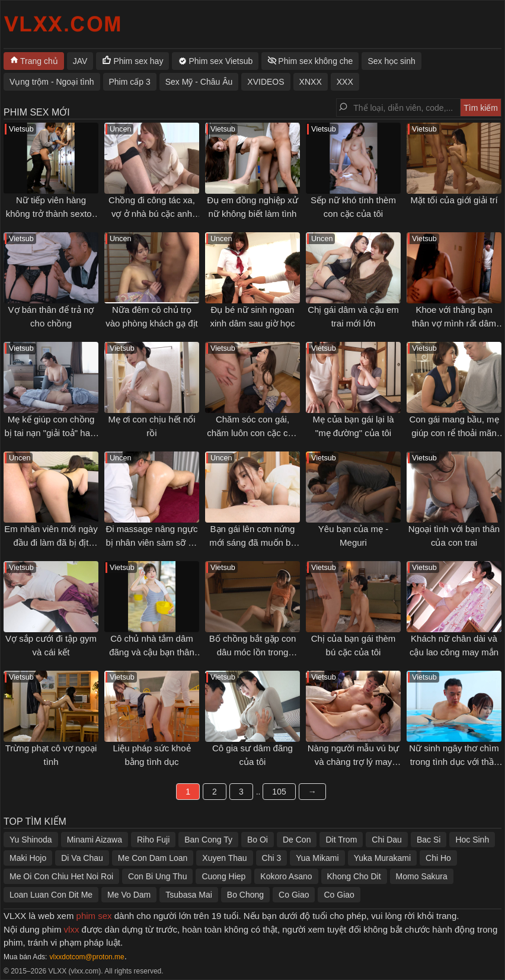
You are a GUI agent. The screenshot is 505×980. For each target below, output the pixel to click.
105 (279, 792)
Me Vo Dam (129, 895)
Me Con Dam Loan (153, 858)
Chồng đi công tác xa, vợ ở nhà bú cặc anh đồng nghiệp (152, 213)
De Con (297, 840)
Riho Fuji (153, 840)
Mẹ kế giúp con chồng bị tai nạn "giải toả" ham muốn (51, 433)
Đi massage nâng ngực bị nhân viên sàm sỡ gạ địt (151, 542)
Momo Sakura (422, 876)
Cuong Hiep (223, 876)
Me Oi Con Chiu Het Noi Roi (61, 876)
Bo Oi (258, 840)
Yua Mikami (317, 858)
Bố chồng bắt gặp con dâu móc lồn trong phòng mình (253, 652)
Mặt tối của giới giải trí (454, 200)
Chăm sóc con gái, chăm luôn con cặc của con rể (252, 433)
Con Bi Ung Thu (157, 876)
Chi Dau (387, 840)
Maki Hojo (28, 858)
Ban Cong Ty (208, 840)
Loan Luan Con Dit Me (51, 895)
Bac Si (429, 840)
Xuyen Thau (224, 858)
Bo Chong (245, 895)
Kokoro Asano (286, 876)
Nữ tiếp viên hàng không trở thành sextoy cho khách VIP (51, 213)
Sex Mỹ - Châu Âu (199, 82)
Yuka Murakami (382, 858)
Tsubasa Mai (189, 895)
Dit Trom (341, 840)
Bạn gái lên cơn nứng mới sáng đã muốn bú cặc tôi (252, 542)
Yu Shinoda (31, 840)
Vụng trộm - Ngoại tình (52, 82)
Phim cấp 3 (130, 82)
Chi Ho (438, 858)
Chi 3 (272, 858)
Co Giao (294, 895)
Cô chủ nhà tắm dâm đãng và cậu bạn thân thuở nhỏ (152, 652)
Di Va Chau (82, 858)
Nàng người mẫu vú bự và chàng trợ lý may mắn (354, 761)
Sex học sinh (391, 61)
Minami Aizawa (95, 840)
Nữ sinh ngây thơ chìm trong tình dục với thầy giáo (454, 761)
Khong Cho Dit (354, 876)
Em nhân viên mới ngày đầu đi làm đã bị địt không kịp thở (51, 542)
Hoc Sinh (472, 840)
